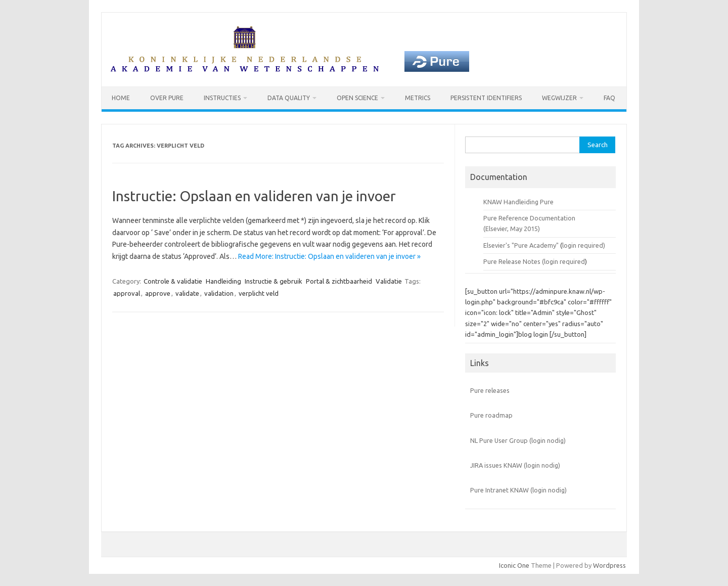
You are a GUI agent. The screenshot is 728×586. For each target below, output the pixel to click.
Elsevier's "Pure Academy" (521, 245)
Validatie (389, 281)
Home (121, 98)
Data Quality (289, 98)
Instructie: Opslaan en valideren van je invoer (254, 196)
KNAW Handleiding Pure (518, 202)
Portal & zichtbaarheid (339, 281)
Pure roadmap (491, 415)
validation (219, 293)
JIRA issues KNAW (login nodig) (515, 465)
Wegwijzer (559, 98)
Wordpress (609, 565)
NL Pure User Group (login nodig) (518, 440)
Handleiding (223, 281)
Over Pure (167, 98)
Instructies (222, 98)
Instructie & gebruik (274, 281)
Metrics (418, 98)
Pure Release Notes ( (514, 261)
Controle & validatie (173, 281)
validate (187, 293)
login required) (584, 245)
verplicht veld (259, 293)
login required (564, 261)
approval (127, 293)
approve (158, 293)
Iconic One (514, 565)
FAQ (609, 98)
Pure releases (490, 390)
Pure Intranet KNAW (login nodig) (518, 490)
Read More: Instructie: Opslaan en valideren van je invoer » (329, 256)
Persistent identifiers (486, 98)
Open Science (357, 98)
